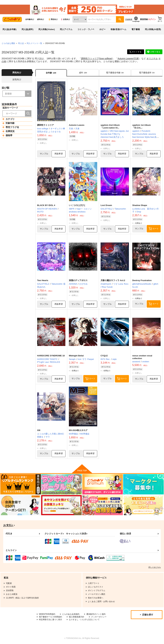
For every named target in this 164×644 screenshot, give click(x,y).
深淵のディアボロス (78, 280)
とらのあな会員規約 (71, 614)
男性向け (53, 19)
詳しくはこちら (155, 567)
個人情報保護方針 (77, 617)
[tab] (83, 73)
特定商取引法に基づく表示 (50, 620)
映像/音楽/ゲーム (119, 29)
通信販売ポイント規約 (96, 614)
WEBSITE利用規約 (47, 614)
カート (154, 229)
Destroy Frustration (142, 280)
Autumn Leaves (125, 58)
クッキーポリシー (99, 617)
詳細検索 (129, 19)
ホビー (102, 29)
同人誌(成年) (28, 29)
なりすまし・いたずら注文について (84, 620)
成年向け (41, 19)
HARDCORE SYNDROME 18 (51, 356)
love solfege (106, 58)
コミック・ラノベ (86, 29)
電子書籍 (136, 29)
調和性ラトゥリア (90, 58)
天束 (136, 58)
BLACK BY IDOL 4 (46, 205)
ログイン (152, 19)
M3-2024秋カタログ (78, 430)
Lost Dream (106, 205)
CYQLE (104, 356)
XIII (39, 430)
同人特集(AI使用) (153, 29)
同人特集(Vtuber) (47, 29)
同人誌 (21, 43)
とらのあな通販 (8, 43)
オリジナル (152, 58)
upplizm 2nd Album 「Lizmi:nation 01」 (110, 126)
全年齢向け (30, 19)
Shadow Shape (140, 205)
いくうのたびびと (77, 205)
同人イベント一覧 (34, 43)
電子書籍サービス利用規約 (50, 617)
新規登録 (144, 19)
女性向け (65, 19)
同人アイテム (66, 29)
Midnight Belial (76, 356)
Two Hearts (43, 280)
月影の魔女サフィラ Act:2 (113, 280)
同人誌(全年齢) (10, 29)
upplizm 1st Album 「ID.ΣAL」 (141, 126)
